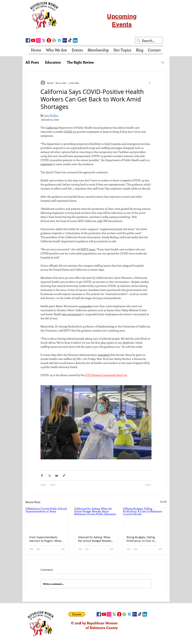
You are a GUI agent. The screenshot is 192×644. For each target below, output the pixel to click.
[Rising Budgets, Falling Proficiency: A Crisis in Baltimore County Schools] (145, 519)
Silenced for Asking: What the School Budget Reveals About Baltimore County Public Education (95, 539)
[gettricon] (49, 40)
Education (53, 62)
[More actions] (150, 83)
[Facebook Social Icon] (28, 40)
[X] (44, 40)
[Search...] (149, 41)
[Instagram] (38, 40)
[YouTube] (33, 40)
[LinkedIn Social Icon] (75, 40)
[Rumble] (54, 40)
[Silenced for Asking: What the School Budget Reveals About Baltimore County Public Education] (96, 519)
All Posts (32, 62)
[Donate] (77, 614)
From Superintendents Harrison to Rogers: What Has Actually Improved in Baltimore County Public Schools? (45, 539)
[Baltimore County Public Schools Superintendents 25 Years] (47, 519)
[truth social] (65, 40)
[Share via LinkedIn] (57, 475)
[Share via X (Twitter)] (49, 475)
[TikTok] (70, 40)
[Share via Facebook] (42, 475)
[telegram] (59, 40)
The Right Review (80, 62)
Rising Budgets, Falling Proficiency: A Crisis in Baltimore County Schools (143, 539)
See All (163, 502)
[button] (163, 62)
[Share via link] (64, 475)
